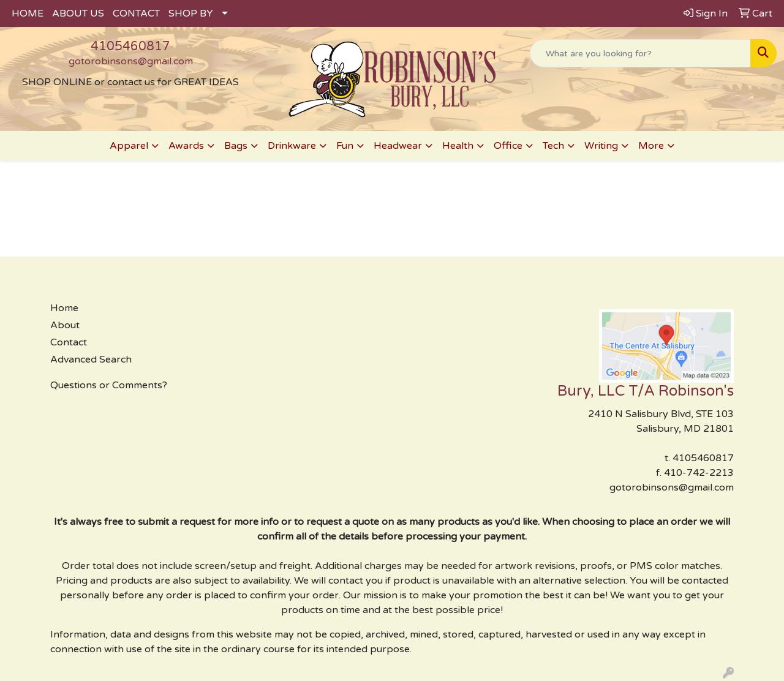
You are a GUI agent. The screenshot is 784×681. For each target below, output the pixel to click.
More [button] (651, 146)
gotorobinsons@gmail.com (131, 61)
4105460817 (130, 47)
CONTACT (136, 13)
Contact (69, 342)
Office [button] (508, 146)
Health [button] (458, 146)
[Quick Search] (640, 53)
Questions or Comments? (109, 385)
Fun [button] (345, 146)
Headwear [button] (398, 146)
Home (64, 308)
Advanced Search (91, 359)
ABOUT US (78, 13)
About (65, 325)
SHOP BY (191, 13)
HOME (28, 13)
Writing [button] (601, 146)
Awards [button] (186, 146)
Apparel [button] (129, 146)
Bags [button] (236, 146)
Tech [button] (553, 146)
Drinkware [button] (292, 146)
